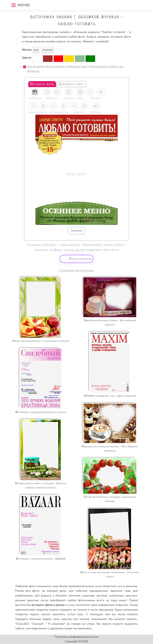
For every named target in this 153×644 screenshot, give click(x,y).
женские (74, 596)
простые (131, 596)
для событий (78, 591)
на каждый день (54, 591)
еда (36, 50)
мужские (89, 596)
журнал (48, 50)
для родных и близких (51, 596)
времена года (120, 591)
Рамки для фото (27, 591)
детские (102, 596)
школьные (117, 596)
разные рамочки (27, 600)
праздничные (99, 591)
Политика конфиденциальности (76, 637)
